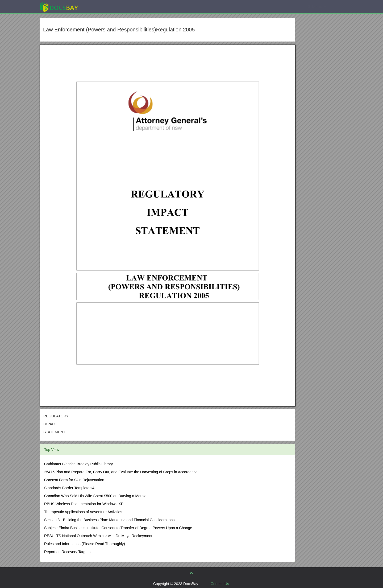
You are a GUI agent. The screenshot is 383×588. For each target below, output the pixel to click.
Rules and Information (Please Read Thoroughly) (85, 544)
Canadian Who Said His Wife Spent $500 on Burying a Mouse (95, 496)
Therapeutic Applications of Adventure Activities (83, 512)
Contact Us (220, 584)
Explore (99, 7)
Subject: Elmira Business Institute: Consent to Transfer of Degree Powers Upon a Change (118, 528)
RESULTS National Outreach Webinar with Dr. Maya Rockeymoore (99, 536)
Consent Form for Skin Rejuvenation (74, 480)
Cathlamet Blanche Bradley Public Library (78, 464)
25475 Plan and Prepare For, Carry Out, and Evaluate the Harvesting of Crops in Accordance (121, 472)
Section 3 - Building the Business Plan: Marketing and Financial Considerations (109, 520)
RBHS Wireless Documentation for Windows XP (84, 504)
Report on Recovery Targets (67, 552)
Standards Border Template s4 (69, 488)
